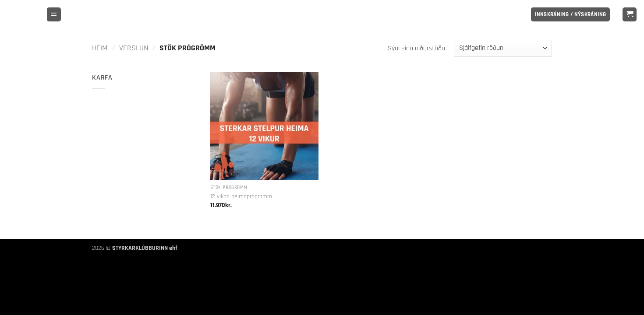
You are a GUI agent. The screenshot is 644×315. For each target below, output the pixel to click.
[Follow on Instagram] (513, 14)
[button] (54, 15)
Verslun (134, 48)
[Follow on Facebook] (502, 14)
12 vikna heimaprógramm (241, 196)
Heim (100, 48)
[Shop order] (503, 48)
